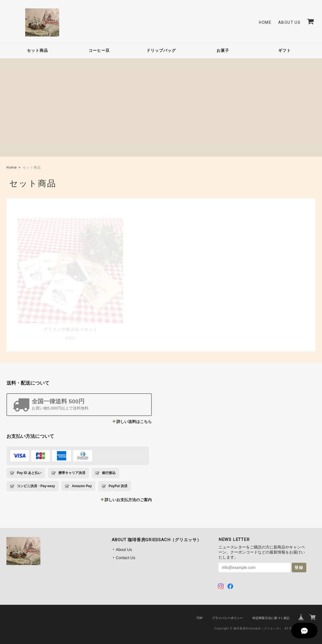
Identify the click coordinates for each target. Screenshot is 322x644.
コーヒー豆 (99, 50)
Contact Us (126, 543)
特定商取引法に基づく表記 (271, 603)
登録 (299, 553)
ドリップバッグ (161, 50)
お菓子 (223, 50)
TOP (199, 603)
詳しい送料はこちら (134, 407)
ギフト (285, 50)
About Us (289, 22)
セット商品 (37, 50)
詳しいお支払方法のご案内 (128, 485)
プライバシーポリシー (227, 603)
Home (265, 22)
